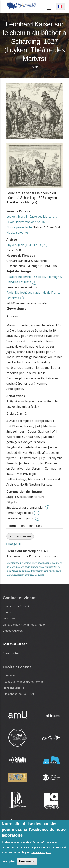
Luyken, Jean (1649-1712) (24, 245)
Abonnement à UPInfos (17, 606)
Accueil (36, 67)
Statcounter (11, 653)
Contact (8, 612)
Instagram (9, 619)
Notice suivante (17, 233)
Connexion (10, 676)
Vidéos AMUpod (13, 631)
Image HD (14, 544)
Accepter (9, 861)
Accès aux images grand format (23, 682)
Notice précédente (19, 227)
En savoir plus (41, 852)
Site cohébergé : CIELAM (18, 694)
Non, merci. (27, 861)
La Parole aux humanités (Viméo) (24, 625)
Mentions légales (13, 688)
